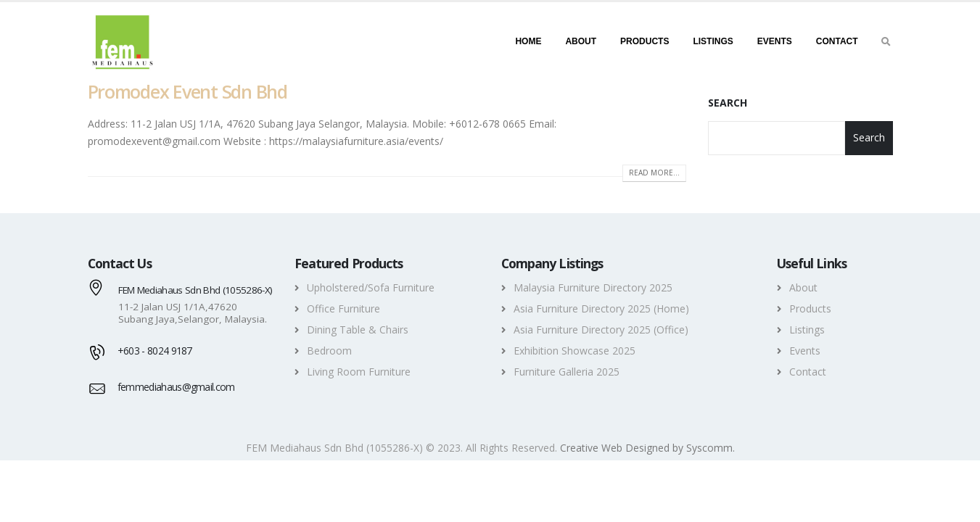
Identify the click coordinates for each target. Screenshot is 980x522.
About (581, 41)
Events (775, 41)
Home (528, 41)
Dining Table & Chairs (358, 330)
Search (728, 103)
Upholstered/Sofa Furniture (371, 287)
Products (645, 41)
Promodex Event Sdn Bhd (188, 91)
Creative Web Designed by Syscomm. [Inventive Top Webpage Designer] (647, 448)
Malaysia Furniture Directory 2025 (593, 287)
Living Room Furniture (359, 372)
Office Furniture (343, 308)
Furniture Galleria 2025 (567, 372)
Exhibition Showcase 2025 (575, 351)
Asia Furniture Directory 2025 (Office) (601, 330)
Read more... (654, 173)
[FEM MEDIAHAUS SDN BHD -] (122, 41)
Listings (713, 41)
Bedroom (329, 351)
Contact (837, 41)
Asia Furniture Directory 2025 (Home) (601, 308)
